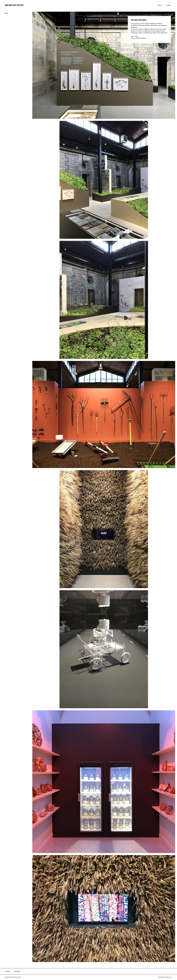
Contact (168, 5)
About (160, 5)
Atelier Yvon (169, 977)
